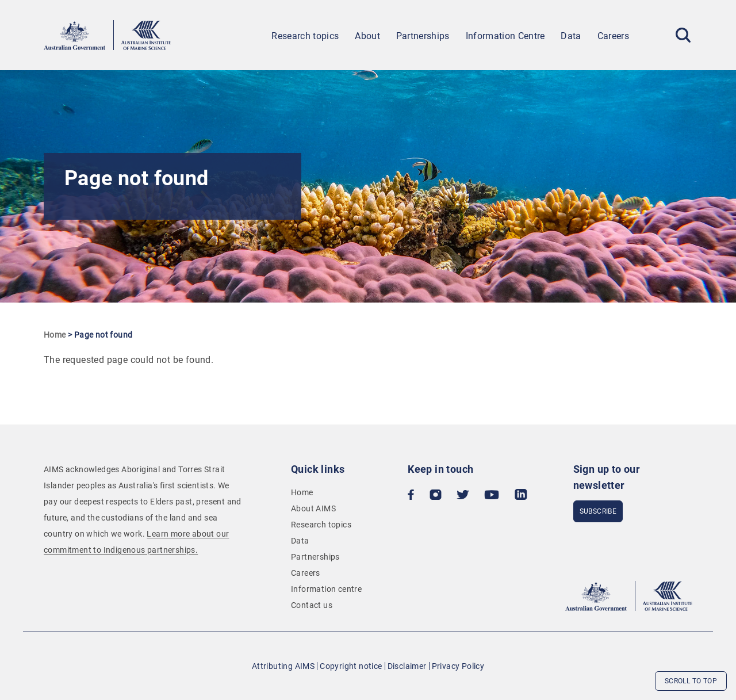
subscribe (598, 511)
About (367, 36)
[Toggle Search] (683, 35)
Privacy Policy (458, 666)
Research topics (305, 36)
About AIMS (313, 508)
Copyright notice (351, 666)
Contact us (312, 605)
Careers (613, 36)
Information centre (326, 589)
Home (55, 335)
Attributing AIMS (283, 666)
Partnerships (423, 36)
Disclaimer (407, 666)
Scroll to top (691, 681)
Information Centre (505, 36)
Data (571, 36)
